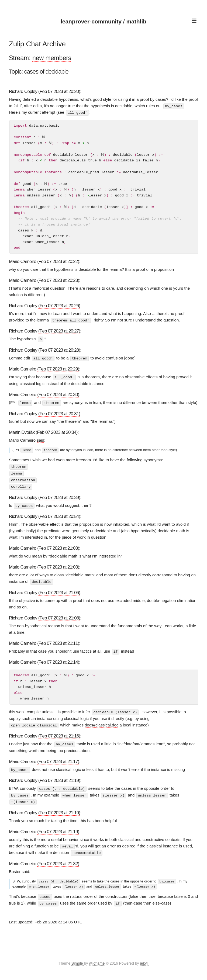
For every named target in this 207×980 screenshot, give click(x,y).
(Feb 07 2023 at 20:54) (59, 515)
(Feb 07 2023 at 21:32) (58, 860)
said (40, 439)
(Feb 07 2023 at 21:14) (58, 660)
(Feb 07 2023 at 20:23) (58, 280)
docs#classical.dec (101, 723)
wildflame (97, 960)
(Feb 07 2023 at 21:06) (59, 591)
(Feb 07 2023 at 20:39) (59, 496)
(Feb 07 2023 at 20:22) (58, 261)
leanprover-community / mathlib (104, 21)
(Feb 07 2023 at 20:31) (59, 412)
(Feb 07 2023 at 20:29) (58, 368)
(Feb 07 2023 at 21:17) (58, 759)
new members (52, 58)
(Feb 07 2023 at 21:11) (58, 641)
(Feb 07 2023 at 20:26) (59, 305)
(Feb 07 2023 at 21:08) (59, 616)
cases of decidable (46, 72)
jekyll (144, 960)
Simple (78, 960)
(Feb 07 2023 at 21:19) (59, 778)
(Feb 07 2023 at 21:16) (59, 734)
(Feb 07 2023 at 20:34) (56, 431)
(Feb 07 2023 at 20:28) (59, 350)
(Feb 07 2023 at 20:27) (59, 331)
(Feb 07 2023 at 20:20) (59, 91)
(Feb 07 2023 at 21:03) (58, 546)
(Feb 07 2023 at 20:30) (58, 394)
